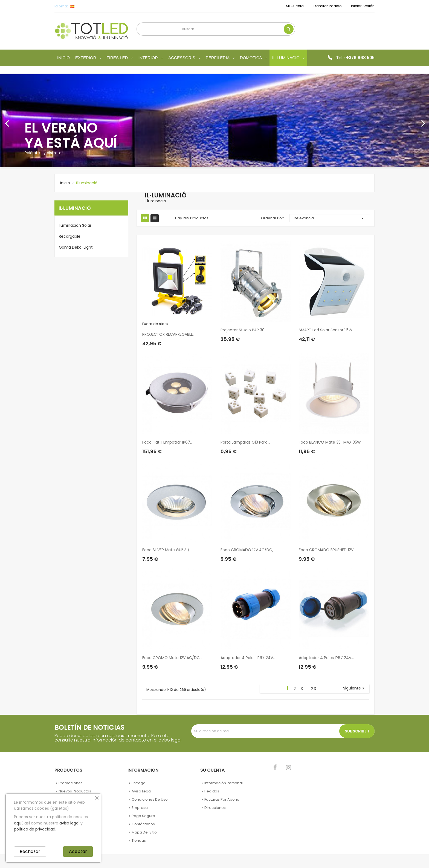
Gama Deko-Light (76, 247)
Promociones (71, 783)
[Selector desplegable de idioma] (84, 6)
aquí (18, 823)
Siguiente (354, 688)
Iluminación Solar (75, 225)
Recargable (70, 236)
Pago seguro (143, 816)
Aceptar (78, 851)
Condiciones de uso (150, 799)
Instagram (289, 768)
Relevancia (330, 218)
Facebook (275, 768)
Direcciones (215, 808)
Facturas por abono (222, 799)
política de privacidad (35, 829)
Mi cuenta (295, 6)
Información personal (224, 783)
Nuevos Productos (75, 791)
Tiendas (139, 840)
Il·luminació (75, 208)
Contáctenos (143, 824)
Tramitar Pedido (327, 6)
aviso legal (69, 823)
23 (314, 689)
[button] (32, 121)
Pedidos (212, 791)
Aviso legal (142, 791)
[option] (215, 121)
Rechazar (30, 851)
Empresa (140, 808)
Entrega (139, 783)
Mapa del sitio (144, 832)
